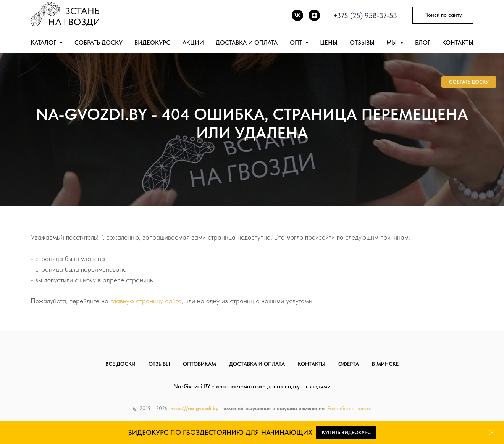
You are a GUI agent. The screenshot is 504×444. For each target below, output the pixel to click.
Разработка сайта (349, 408)
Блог (423, 43)
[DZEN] (314, 15)
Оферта (349, 364)
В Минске (385, 364)
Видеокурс (152, 43)
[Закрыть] (492, 433)
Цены (329, 43)
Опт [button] (297, 43)
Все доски (120, 364)
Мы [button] (392, 43)
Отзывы (362, 43)
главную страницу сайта (146, 301)
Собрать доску (99, 43)
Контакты (458, 43)
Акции (193, 43)
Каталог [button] (44, 43)
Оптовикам (199, 364)
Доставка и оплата (247, 43)
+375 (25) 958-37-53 (365, 15)
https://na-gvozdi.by (194, 408)
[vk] (297, 15)
